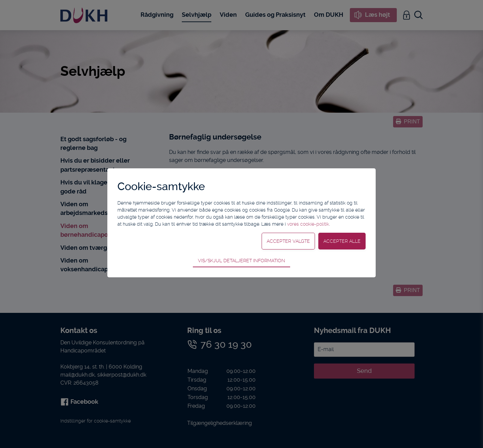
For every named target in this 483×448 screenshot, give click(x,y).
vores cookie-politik (308, 224)
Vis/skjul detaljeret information (241, 261)
